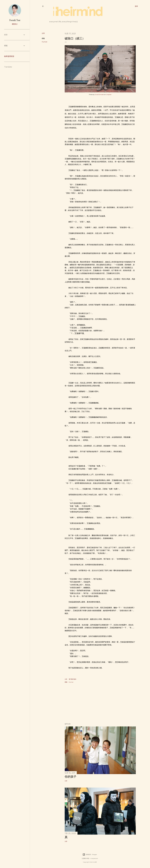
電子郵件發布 (72, 679)
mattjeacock (94, 858)
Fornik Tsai (15, 20)
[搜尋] (136, 6)
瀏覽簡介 (15, 24)
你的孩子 (71, 777)
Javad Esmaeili (99, 95)
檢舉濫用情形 (9, 56)
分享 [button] (43, 33)
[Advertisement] (100, 703)
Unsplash (109, 95)
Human (45, 42)
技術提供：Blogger (90, 855)
